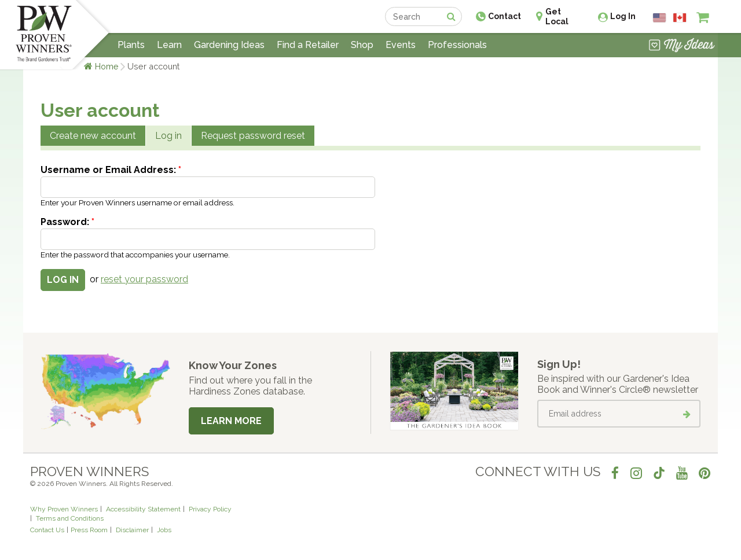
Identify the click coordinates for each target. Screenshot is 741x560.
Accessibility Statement (143, 509)
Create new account (93, 136)
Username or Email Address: (111, 170)
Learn (169, 45)
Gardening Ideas (229, 45)
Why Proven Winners (64, 509)
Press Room (89, 530)
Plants (131, 45)
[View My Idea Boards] (682, 46)
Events (401, 45)
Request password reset (253, 136)
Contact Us (47, 530)
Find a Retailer (308, 45)
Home (107, 66)
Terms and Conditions (70, 518)
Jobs (164, 530)
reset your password (144, 279)
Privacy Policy (210, 509)
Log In (623, 16)
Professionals (457, 45)
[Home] (44, 35)
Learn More (231, 421)
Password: (67, 222)
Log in (168, 136)
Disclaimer (132, 530)
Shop (362, 45)
